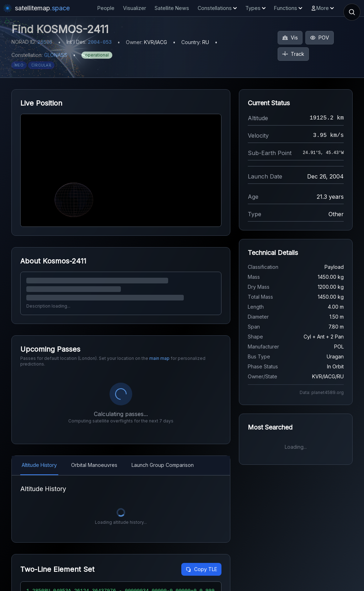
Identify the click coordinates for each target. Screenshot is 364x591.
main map (159, 358)
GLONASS (56, 55)
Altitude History (39, 465)
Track (293, 54)
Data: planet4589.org (322, 392)
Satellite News (172, 8)
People (106, 8)
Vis (290, 38)
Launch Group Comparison (163, 465)
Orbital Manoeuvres (94, 465)
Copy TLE (201, 569)
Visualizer (135, 8)
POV (320, 38)
